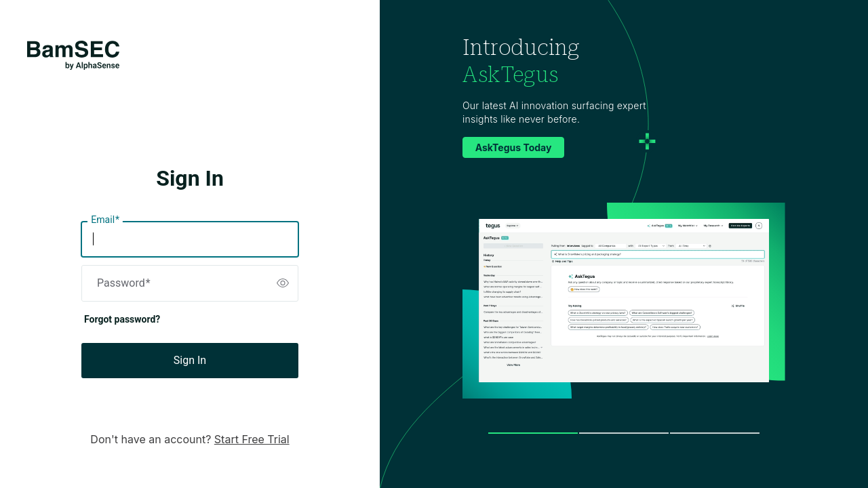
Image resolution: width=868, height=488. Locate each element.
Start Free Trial (252, 439)
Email (105, 220)
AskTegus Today (514, 147)
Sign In (190, 360)
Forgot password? (122, 319)
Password (124, 283)
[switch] (283, 283)
